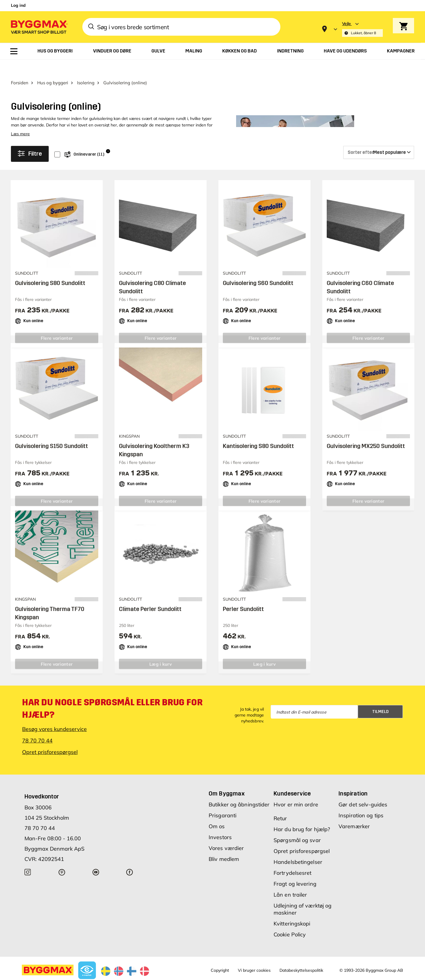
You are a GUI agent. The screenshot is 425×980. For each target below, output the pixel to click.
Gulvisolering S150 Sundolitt (52, 431)
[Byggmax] (39, 27)
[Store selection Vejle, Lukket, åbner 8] (362, 29)
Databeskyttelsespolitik (301, 955)
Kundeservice (292, 778)
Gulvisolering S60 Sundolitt (258, 268)
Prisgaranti (223, 800)
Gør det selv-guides (363, 789)
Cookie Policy (290, 919)
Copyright (220, 955)
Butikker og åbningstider (239, 789)
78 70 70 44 (37, 725)
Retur (280, 803)
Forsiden (20, 67)
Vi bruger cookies (254, 955)
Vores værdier (226, 833)
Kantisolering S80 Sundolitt (258, 431)
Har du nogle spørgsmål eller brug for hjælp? (112, 694)
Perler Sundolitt (243, 594)
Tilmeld (380, 696)
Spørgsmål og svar (297, 825)
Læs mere (20, 118)
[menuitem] (14, 51)
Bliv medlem (224, 844)
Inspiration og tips (361, 800)
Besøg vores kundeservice (54, 714)
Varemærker (354, 811)
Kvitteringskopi (292, 909)
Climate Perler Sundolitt (150, 594)
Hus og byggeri (53, 67)
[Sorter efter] (379, 137)
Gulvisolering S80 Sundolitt (50, 268)
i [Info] (108, 136)
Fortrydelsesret (293, 858)
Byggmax (76, 975)
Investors (220, 822)
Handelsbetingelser (298, 847)
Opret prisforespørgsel (50, 737)
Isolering (86, 67)
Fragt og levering (295, 869)
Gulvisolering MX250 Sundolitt (366, 431)
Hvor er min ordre (296, 789)
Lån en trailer (290, 880)
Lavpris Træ (98, 975)
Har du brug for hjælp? (302, 814)
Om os (217, 811)
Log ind (18, 5)
